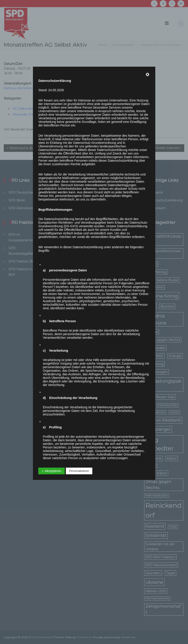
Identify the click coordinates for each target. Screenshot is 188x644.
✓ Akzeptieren (52, 471)
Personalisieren (79, 471)
